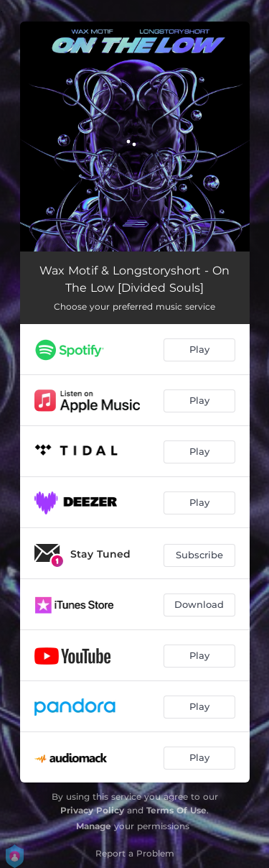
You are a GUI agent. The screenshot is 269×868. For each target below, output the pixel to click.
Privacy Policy (92, 810)
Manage (94, 826)
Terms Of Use (176, 810)
